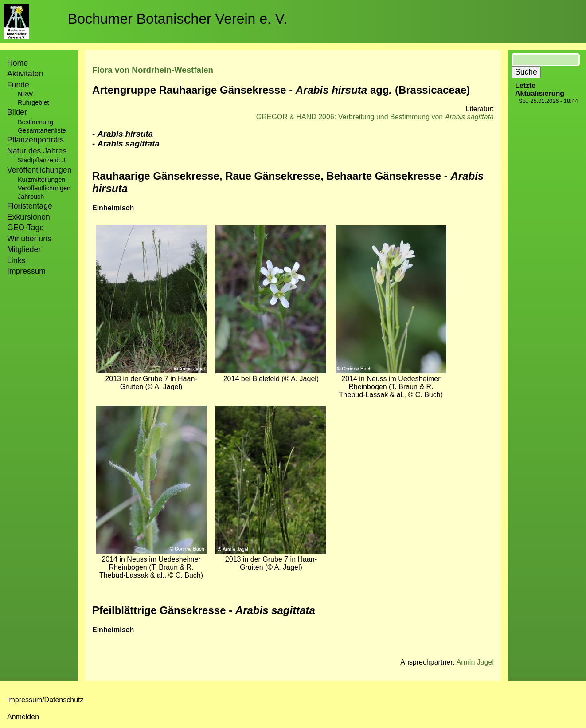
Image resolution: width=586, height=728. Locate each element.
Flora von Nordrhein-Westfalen (153, 70)
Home (18, 63)
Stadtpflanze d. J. (42, 160)
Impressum (26, 271)
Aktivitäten (25, 74)
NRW (25, 94)
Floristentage (30, 206)
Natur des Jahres (37, 151)
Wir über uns (29, 239)
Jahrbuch (31, 197)
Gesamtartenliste (42, 130)
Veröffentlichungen (44, 188)
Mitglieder (24, 249)
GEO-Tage (25, 228)
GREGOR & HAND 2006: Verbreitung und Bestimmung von (375, 117)
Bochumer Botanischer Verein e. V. (178, 19)
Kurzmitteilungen (41, 180)
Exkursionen (29, 217)
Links (16, 260)
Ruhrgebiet (33, 102)
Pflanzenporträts (35, 140)
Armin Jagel (475, 662)
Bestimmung (35, 122)
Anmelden (23, 717)
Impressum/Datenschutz (45, 700)
